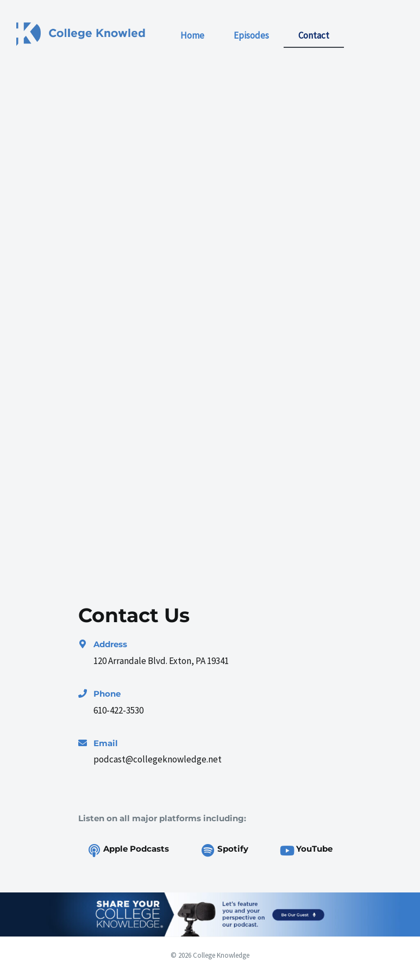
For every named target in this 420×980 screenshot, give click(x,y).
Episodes (251, 35)
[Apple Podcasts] (94, 851)
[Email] (83, 743)
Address (110, 644)
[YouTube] (287, 851)
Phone (107, 694)
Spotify (233, 849)
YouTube (314, 849)
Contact (314, 35)
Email (106, 743)
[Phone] (83, 693)
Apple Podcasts (136, 849)
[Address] (83, 644)
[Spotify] (208, 851)
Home (192, 35)
